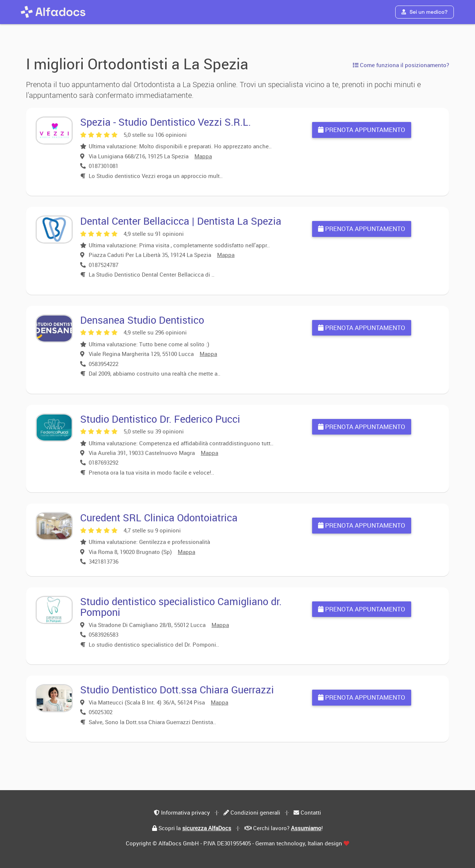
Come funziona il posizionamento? (401, 65)
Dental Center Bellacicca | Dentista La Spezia (181, 221)
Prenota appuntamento (362, 130)
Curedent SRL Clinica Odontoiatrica (159, 517)
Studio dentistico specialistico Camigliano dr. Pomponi (181, 607)
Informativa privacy (186, 812)
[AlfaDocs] (53, 12)
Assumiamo (306, 828)
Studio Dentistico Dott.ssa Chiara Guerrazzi (177, 689)
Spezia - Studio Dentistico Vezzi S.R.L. (166, 122)
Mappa (203, 156)
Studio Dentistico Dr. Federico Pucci (160, 419)
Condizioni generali (255, 812)
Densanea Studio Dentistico (142, 320)
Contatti (311, 812)
